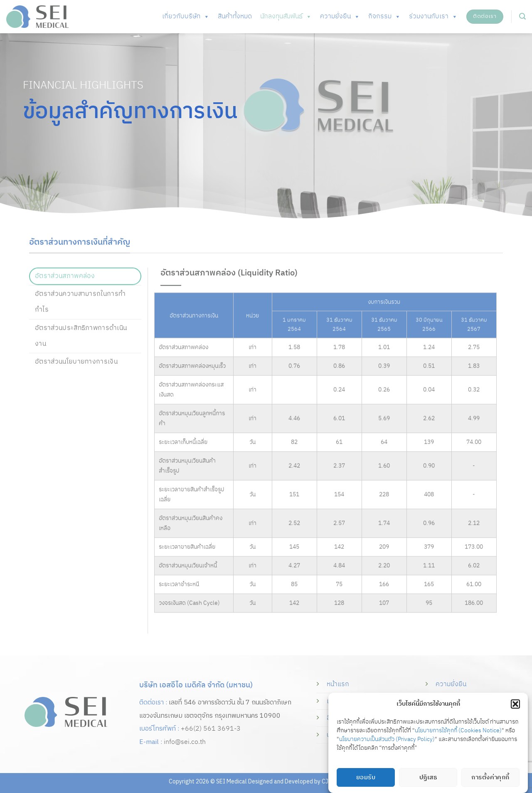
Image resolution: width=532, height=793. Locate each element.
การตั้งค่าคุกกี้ (490, 777)
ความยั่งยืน (340, 17)
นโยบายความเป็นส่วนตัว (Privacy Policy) (387, 739)
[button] (515, 704)
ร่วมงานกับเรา (433, 17)
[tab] (85, 286)
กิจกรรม (384, 17)
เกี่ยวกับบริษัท (186, 17)
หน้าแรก (338, 684)
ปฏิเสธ (428, 777)
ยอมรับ (366, 777)
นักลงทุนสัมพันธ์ (286, 17)
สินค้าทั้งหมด (235, 16)
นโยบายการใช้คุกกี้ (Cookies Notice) (458, 730)
